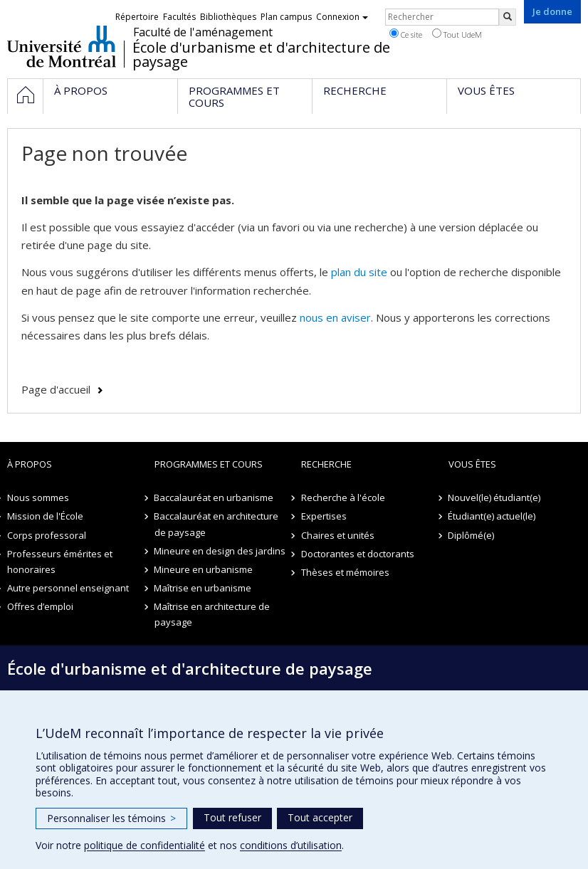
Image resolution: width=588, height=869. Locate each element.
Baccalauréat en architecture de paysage (217, 524)
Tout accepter (320, 817)
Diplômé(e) (472, 535)
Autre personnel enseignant (68, 588)
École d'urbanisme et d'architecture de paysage (261, 55)
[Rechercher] (508, 17)
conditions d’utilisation (291, 845)
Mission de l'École (45, 516)
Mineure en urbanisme (204, 569)
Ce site (406, 34)
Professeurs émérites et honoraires (60, 562)
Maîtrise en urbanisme (203, 588)
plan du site (359, 272)
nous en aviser (335, 317)
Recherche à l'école (343, 497)
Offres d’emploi (40, 606)
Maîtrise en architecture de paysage (212, 614)
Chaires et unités (338, 535)
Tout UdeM (457, 34)
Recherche (326, 464)
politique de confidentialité (145, 845)
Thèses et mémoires (345, 572)
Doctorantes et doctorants (358, 554)
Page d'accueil (56, 389)
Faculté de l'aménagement (203, 32)
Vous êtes (472, 464)
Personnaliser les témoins (111, 818)
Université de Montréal (62, 46)
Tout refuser (232, 817)
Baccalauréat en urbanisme (214, 497)
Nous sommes (38, 497)
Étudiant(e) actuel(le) (492, 516)
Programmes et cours (209, 464)
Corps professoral (47, 535)
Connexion (342, 17)
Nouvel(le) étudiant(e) (495, 497)
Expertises (324, 516)
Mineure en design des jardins (220, 551)
